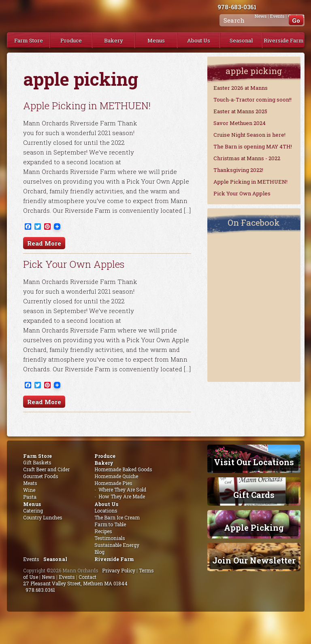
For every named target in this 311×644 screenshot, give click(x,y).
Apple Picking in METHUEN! (87, 106)
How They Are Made (122, 496)
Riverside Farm (284, 40)
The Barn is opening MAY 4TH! (253, 146)
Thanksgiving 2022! (238, 170)
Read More (44, 243)
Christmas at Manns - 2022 (247, 158)
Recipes (103, 531)
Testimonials (110, 538)
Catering (33, 511)
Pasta (30, 497)
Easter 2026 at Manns (241, 88)
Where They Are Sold (122, 489)
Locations (106, 511)
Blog (99, 552)
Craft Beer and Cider (46, 469)
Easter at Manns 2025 (240, 111)
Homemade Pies (113, 483)
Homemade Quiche (116, 476)
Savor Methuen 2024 (240, 123)
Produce (71, 40)
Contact (87, 577)
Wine (29, 490)
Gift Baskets (37, 462)
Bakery (114, 40)
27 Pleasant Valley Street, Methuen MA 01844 (75, 583)
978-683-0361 (237, 7)
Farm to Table (110, 524)
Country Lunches (43, 517)
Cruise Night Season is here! (249, 135)
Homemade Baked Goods (123, 469)
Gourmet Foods (41, 476)
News (48, 577)
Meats (30, 483)
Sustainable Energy (117, 545)
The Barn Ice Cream (117, 517)
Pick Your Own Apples (74, 264)
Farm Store (29, 40)
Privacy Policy (119, 570)
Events (31, 559)
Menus (156, 40)
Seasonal (241, 40)
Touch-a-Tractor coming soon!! (252, 100)
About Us (199, 40)
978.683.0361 (40, 590)
